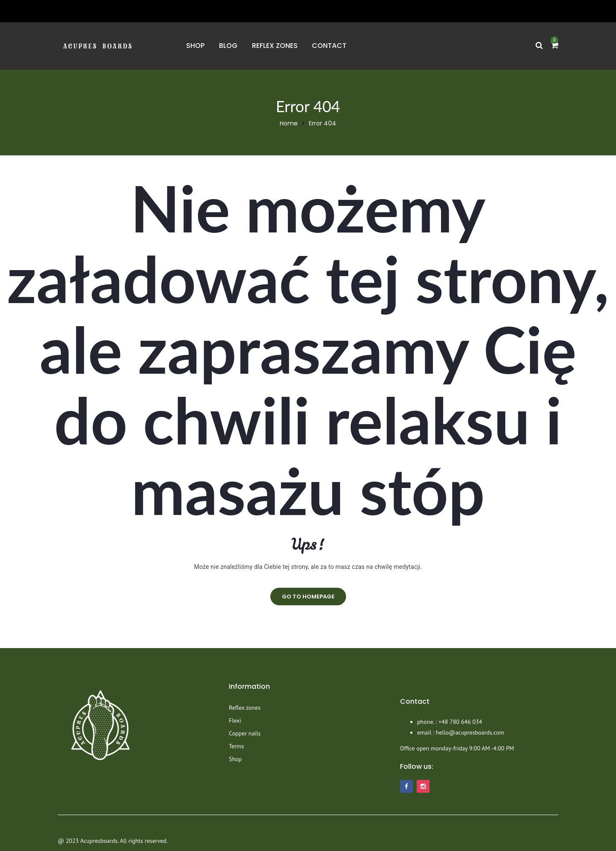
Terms (236, 746)
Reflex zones (275, 46)
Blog (228, 46)
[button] (555, 46)
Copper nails (245, 733)
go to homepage (308, 597)
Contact (329, 46)
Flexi (235, 720)
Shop (195, 46)
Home (289, 123)
